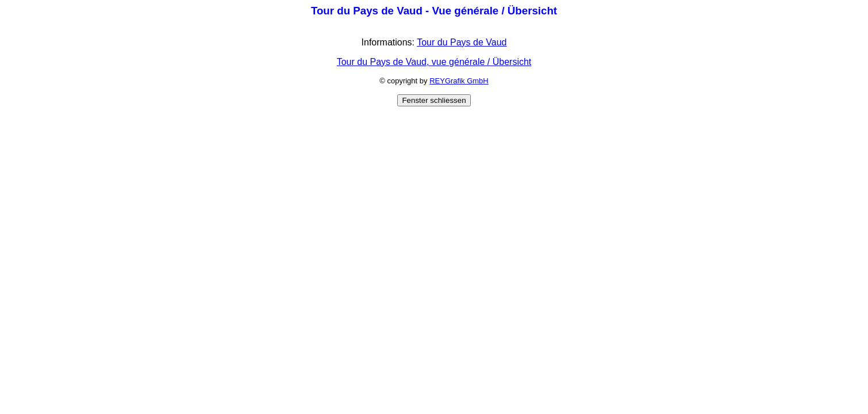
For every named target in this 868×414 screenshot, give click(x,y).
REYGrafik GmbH (459, 81)
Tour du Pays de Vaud (462, 42)
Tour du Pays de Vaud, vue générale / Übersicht (434, 62)
